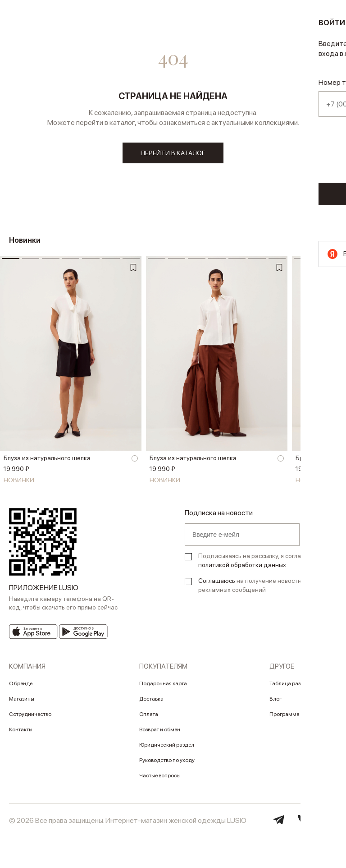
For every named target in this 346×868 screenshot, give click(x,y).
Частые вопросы (160, 779)
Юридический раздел (167, 748)
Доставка (151, 702)
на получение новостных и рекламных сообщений (256, 588)
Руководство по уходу (167, 763)
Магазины (22, 702)
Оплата (149, 717)
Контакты (21, 733)
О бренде (21, 687)
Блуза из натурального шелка (47, 462)
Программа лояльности (300, 717)
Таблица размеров (293, 687)
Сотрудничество (30, 717)
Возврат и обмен (160, 733)
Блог (275, 702)
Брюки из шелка (319, 462)
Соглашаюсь (217, 584)
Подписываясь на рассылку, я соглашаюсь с (262, 563)
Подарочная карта (163, 687)
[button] (335, 363)
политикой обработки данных (242, 568)
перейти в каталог (173, 154)
